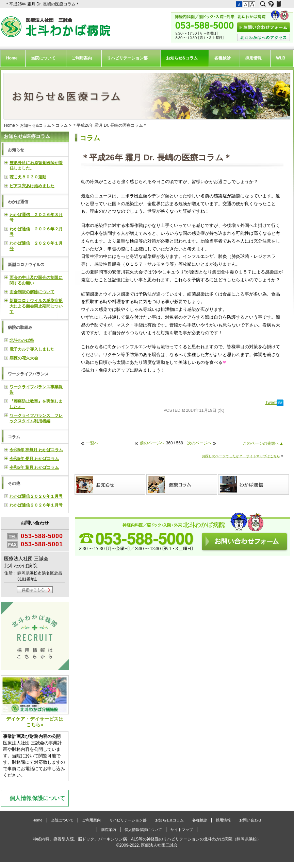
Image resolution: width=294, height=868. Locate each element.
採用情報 (254, 58)
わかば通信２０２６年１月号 (36, 496)
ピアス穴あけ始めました (32, 186)
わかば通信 (18, 202)
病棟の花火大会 (24, 358)
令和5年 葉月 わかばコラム (34, 467)
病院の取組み (20, 327)
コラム (62, 125)
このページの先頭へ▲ (263, 443)
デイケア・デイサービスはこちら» (35, 701)
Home (12, 58)
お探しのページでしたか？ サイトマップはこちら (241, 456)
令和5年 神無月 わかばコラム (36, 450)
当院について (43, 58)
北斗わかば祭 (22, 340)
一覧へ (92, 443)
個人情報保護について (37, 798)
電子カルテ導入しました (32, 349)
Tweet (271, 403)
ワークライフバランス (28, 374)
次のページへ (199, 443)
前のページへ (152, 443)
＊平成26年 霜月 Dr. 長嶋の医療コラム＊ (43, 4)
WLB (281, 58)
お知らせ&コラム (182, 58)
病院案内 (109, 830)
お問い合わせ (250, 820)
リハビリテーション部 (127, 58)
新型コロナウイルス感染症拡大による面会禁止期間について (36, 306)
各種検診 (223, 58)
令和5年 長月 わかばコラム (34, 459)
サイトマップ (182, 830)
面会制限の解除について (32, 292)
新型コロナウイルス (26, 265)
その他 (14, 483)
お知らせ (16, 150)
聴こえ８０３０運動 (28, 177)
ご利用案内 (82, 58)
